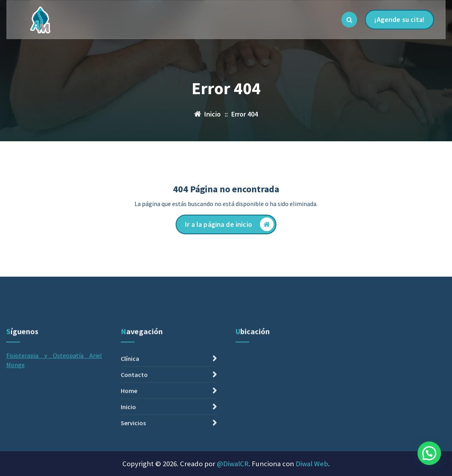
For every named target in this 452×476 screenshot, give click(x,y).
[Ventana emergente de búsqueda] (349, 20)
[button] (429, 453)
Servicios (133, 466)
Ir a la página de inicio (229, 224)
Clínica (130, 402)
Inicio (128, 450)
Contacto (134, 418)
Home (129, 434)
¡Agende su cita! (399, 19)
